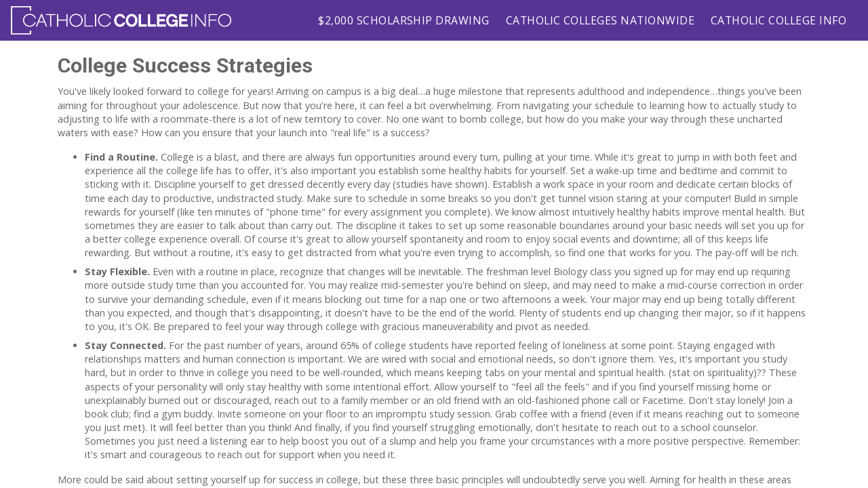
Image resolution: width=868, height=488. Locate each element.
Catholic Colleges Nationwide (600, 20)
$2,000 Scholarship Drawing (403, 20)
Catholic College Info (778, 20)
